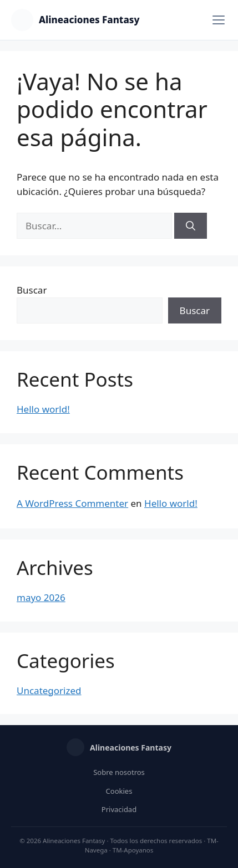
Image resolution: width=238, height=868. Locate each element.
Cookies (119, 791)
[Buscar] (191, 226)
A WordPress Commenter (72, 503)
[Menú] (219, 20)
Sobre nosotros (119, 772)
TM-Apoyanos (133, 850)
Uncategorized (49, 690)
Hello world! (43, 409)
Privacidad (119, 809)
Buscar (32, 290)
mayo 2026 (41, 597)
